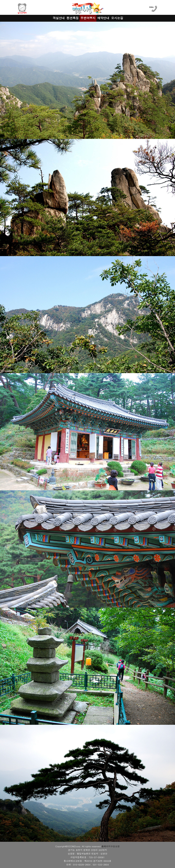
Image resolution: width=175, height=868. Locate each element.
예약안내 (103, 18)
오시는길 (117, 18)
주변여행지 (88, 18)
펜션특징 (73, 18)
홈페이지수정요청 (111, 846)
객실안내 (59, 18)
